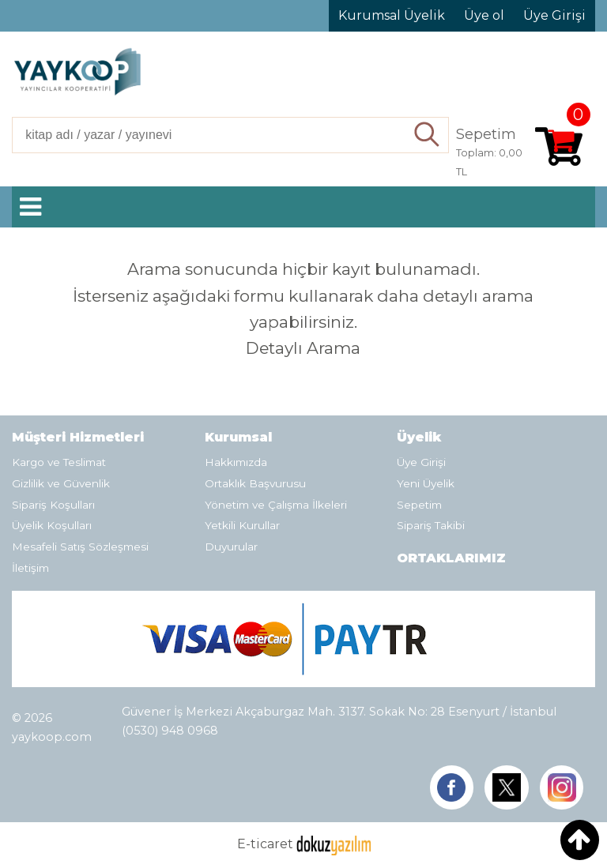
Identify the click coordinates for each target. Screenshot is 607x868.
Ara (428, 135)
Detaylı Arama (303, 348)
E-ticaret (265, 844)
